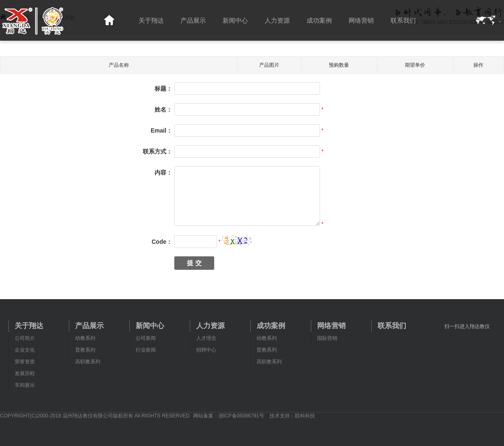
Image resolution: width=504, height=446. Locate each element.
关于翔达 (151, 20)
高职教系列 (88, 362)
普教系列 (85, 350)
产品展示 (193, 20)
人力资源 (277, 20)
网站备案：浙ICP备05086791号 (229, 416)
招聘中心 (206, 350)
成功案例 (319, 20)
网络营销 (361, 20)
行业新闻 (146, 350)
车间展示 (25, 385)
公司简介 (25, 338)
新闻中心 (235, 20)
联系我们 (403, 20)
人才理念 (206, 338)
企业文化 (25, 350)
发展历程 (25, 373)
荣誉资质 (25, 362)
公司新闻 (146, 338)
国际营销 (327, 338)
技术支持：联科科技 (292, 416)
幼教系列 (85, 338)
